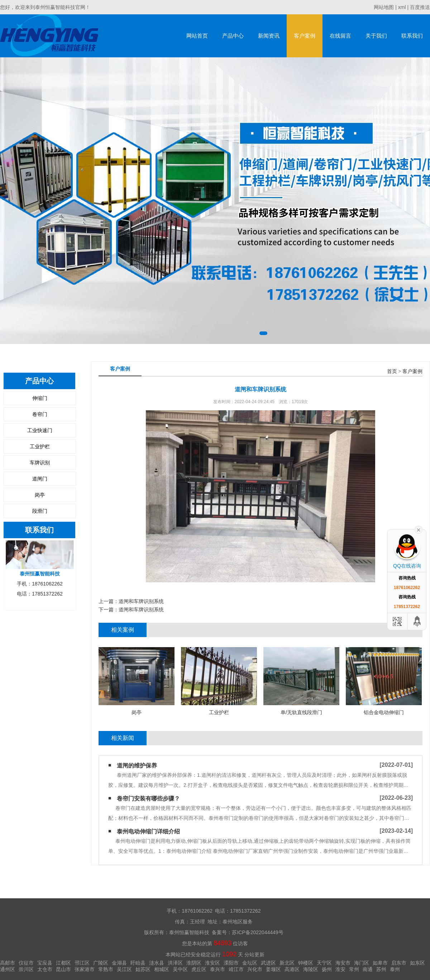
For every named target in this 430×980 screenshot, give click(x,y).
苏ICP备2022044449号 (257, 932)
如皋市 (380, 963)
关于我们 (376, 36)
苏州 (381, 969)
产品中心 (233, 36)
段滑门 (40, 511)
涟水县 (157, 963)
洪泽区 (175, 963)
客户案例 (305, 36)
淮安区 (212, 963)
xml (402, 7)
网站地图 (384, 7)
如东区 (417, 963)
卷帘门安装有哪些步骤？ (148, 799)
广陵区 (101, 963)
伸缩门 (40, 398)
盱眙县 (138, 963)
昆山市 (63, 969)
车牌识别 (40, 463)
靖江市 (236, 969)
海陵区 (311, 969)
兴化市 (255, 969)
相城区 (162, 969)
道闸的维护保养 (137, 766)
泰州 (395, 969)
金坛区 (250, 963)
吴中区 (180, 969)
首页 (392, 371)
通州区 (8, 969)
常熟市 (106, 969)
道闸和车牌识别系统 (141, 601)
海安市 (343, 963)
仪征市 (26, 963)
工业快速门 (40, 430)
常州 (354, 969)
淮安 (340, 969)
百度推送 (420, 7)
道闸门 (40, 479)
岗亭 (40, 495)
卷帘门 (40, 414)
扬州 (327, 969)
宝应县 (45, 963)
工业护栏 (40, 446)
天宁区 (324, 963)
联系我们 (412, 36)
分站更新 (254, 955)
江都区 (63, 963)
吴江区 (124, 969)
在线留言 (340, 36)
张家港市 (85, 969)
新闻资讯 (269, 36)
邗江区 (82, 963)
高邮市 (8, 963)
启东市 (399, 963)
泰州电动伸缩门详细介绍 (148, 831)
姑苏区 (143, 969)
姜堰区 (273, 969)
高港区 (292, 969)
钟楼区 (306, 963)
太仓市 (45, 969)
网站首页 (197, 36)
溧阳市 (231, 963)
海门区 (362, 963)
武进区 (268, 963)
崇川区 (26, 969)
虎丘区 (199, 969)
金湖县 (119, 963)
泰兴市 (218, 969)
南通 (368, 969)
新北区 (287, 963)
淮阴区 (194, 963)
